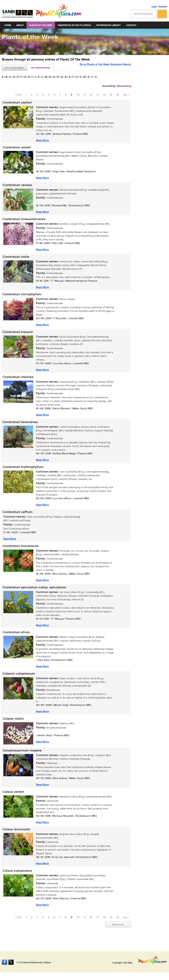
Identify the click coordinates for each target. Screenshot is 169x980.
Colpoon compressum (18, 680)
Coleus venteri (13, 799)
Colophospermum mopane (21, 757)
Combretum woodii (16, 148)
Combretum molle (15, 259)
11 (85, 95)
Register (163, 7)
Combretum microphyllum (21, 297)
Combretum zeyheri (17, 103)
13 (98, 95)
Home (8, 25)
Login (154, 7)
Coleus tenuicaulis (16, 837)
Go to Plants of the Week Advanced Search (105, 67)
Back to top (118, 933)
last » (126, 95)
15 (111, 95)
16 (118, 95)
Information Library (109, 25)
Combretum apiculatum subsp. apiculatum (34, 592)
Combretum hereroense (19, 425)
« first (18, 95)
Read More (42, 140)
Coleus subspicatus (17, 879)
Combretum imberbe (17, 380)
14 (104, 95)
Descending (124, 86)
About (20, 25)
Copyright (117, 963)
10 (78, 95)
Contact (131, 25)
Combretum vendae (17, 186)
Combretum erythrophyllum (22, 471)
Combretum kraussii (17, 335)
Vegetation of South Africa (74, 25)
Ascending (109, 86)
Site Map (128, 963)
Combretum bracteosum (20, 551)
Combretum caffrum (17, 516)
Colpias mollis (12, 725)
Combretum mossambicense (23, 220)
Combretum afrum (15, 638)
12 (91, 95)
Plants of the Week (41, 25)
